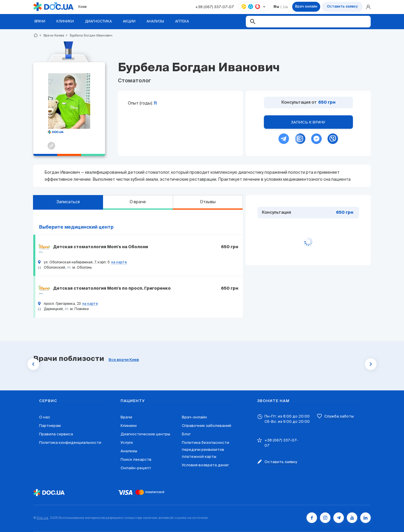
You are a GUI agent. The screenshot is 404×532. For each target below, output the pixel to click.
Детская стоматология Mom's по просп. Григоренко (112, 288)
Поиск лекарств (136, 459)
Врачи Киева (51, 35)
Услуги (127, 443)
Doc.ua (42, 518)
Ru (276, 7)
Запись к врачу (308, 122)
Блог (186, 434)
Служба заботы (339, 416)
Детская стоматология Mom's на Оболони (101, 247)
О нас (45, 417)
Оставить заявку (342, 7)
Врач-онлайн (194, 417)
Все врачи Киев (124, 360)
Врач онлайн (306, 7)
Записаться (68, 202)
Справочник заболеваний (207, 426)
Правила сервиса (56, 434)
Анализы (129, 451)
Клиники (129, 426)
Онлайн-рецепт (136, 468)
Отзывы (208, 202)
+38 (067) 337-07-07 (215, 7)
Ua (285, 7)
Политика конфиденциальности (70, 443)
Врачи (126, 417)
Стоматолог (134, 81)
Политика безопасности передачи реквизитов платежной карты (206, 450)
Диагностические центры (145, 434)
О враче (138, 202)
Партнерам (50, 426)
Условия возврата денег (205, 465)
